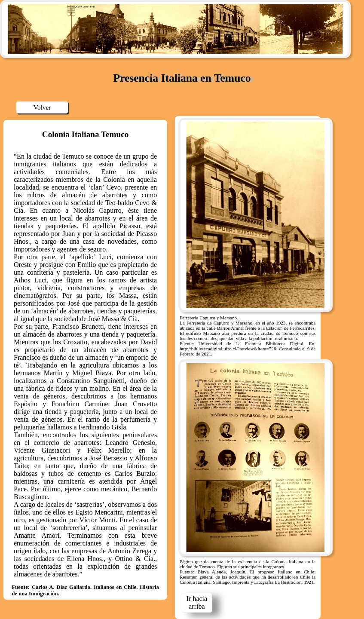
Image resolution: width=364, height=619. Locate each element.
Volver (42, 107)
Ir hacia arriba (197, 602)
